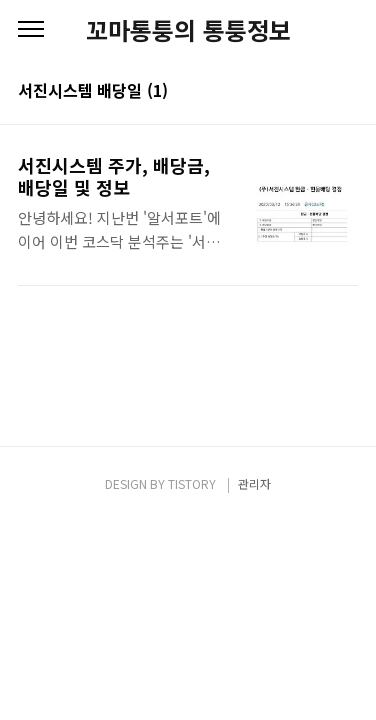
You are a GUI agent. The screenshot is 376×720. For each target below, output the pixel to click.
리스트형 (346, 92)
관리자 (254, 483)
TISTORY (192, 483)
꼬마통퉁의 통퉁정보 (188, 30)
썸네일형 (318, 92)
